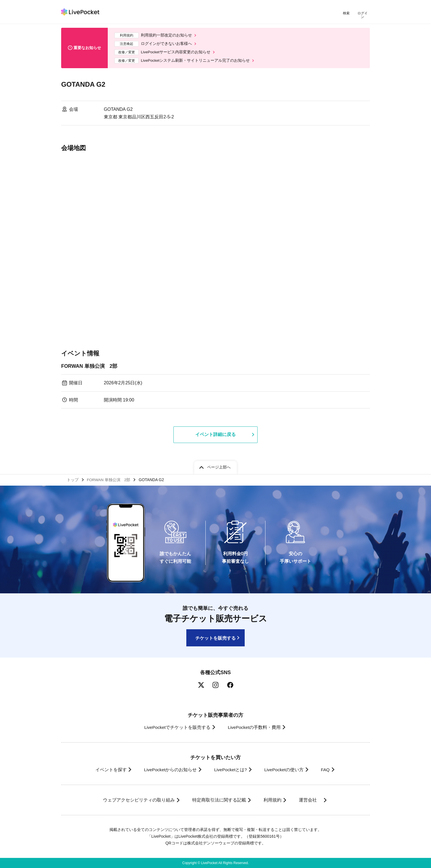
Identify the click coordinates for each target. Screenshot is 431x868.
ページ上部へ (219, 467)
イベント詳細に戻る (215, 433)
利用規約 (272, 800)
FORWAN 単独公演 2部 (90, 365)
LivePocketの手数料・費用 (255, 727)
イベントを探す (106, 770)
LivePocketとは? (229, 770)
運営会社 (312, 800)
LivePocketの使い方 (285, 770)
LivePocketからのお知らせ (167, 770)
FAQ (329, 770)
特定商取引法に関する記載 (217, 800)
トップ (73, 479)
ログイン (363, 13)
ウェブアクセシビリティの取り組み (135, 800)
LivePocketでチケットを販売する (175, 727)
